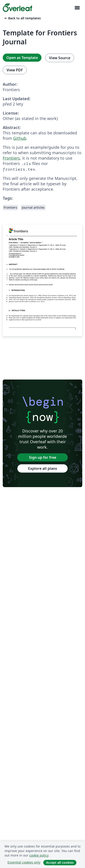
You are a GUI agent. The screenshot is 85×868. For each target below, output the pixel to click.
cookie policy (39, 855)
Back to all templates (22, 18)
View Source (60, 58)
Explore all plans (43, 468)
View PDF (15, 70)
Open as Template (22, 58)
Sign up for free (43, 457)
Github (20, 138)
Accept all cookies (60, 862)
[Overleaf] (17, 8)
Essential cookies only (24, 862)
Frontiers (11, 158)
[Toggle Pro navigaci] (77, 8)
